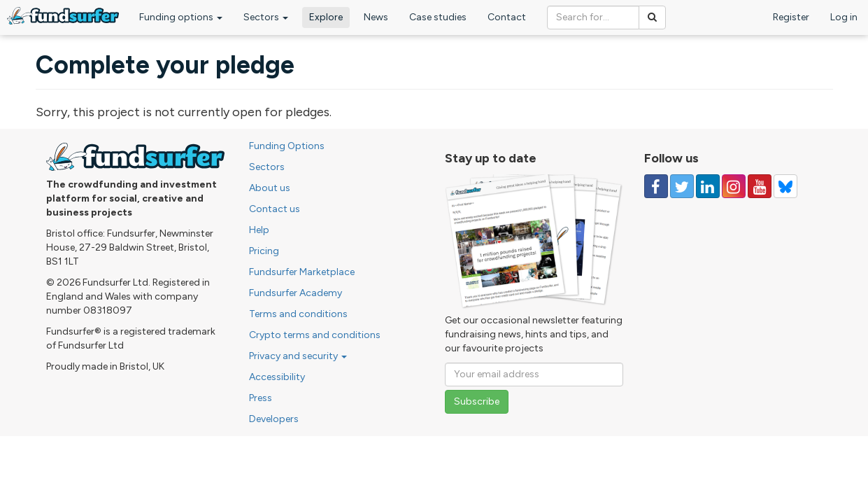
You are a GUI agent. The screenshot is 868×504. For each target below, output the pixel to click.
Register (791, 17)
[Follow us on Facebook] (656, 186)
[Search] (652, 17)
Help (259, 230)
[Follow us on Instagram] (734, 186)
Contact (507, 17)
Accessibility (277, 377)
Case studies (438, 17)
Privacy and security (298, 356)
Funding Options (287, 146)
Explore (326, 17)
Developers (274, 419)
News (376, 17)
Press (261, 398)
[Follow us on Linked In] (708, 186)
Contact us (275, 209)
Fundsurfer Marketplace (302, 272)
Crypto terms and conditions (315, 335)
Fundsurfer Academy (296, 293)
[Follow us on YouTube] (760, 186)
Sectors (266, 17)
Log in (844, 17)
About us (270, 188)
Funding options (181, 17)
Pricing (264, 251)
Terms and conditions (298, 314)
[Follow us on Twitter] (682, 186)
